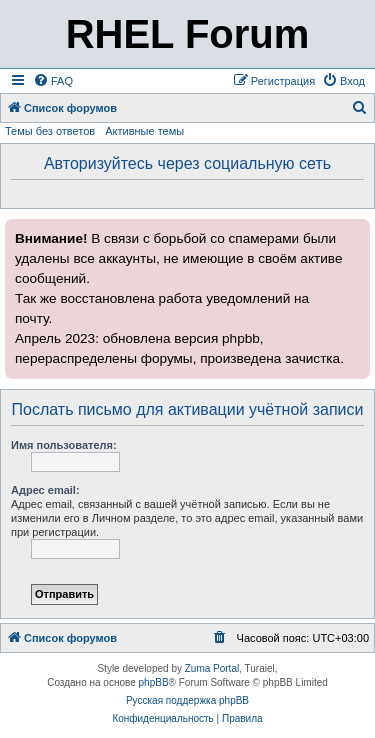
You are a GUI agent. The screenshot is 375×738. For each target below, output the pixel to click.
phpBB (154, 682)
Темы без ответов (50, 131)
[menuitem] (53, 81)
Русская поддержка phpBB (187, 700)
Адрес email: (45, 490)
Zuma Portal (212, 668)
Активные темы (144, 131)
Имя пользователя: (64, 445)
